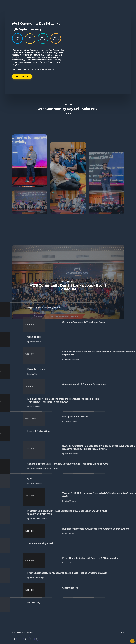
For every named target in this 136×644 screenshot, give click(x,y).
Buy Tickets (22, 77)
